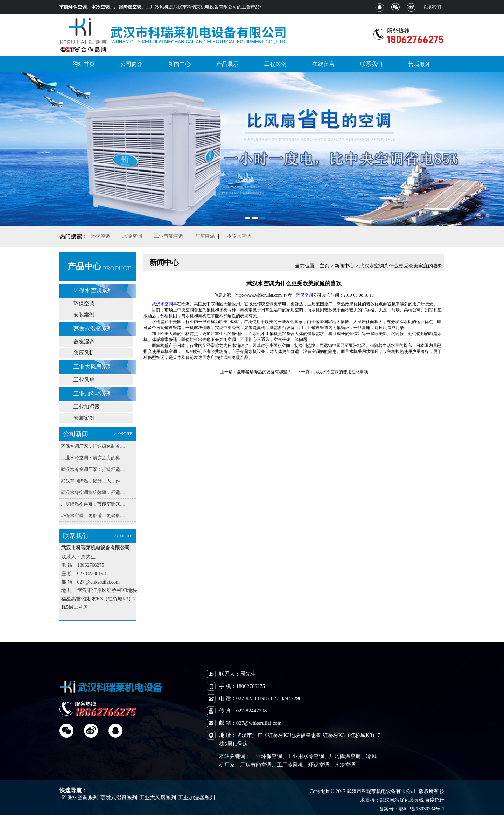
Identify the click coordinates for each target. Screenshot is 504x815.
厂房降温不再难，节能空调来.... (93, 504)
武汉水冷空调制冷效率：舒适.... (93, 492)
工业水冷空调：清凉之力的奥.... (93, 458)
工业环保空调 (266, 756)
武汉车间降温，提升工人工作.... (93, 481)
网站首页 (84, 64)
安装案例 (84, 315)
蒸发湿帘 (84, 342)
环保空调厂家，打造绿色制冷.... (93, 446)
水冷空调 (345, 765)
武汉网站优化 (394, 800)
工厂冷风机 (290, 765)
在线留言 (323, 64)
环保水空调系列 (93, 290)
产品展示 (227, 64)
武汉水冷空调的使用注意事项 (341, 372)
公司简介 (132, 64)
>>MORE (123, 434)
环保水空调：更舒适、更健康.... (93, 516)
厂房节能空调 (256, 765)
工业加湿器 (87, 407)
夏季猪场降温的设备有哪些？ (264, 372)
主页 (324, 266)
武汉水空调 (162, 304)
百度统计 (435, 800)
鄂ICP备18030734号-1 (422, 809)
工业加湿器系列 (93, 394)
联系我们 (432, 7)
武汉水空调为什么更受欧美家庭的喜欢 (401, 266)
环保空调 (84, 304)
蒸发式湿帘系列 (93, 329)
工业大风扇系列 (93, 367)
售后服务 (419, 64)
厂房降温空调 (345, 756)
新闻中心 (180, 64)
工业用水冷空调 (306, 756)
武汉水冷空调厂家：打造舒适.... (93, 469)
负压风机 (84, 353)
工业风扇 (84, 380)
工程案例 (275, 64)
